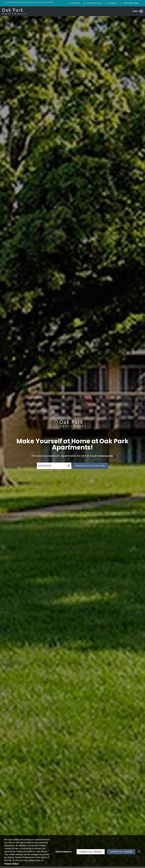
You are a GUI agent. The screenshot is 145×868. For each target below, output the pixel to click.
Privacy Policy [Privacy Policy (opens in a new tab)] (36, 864)
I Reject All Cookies (89, 852)
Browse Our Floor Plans (90, 468)
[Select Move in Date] (51, 468)
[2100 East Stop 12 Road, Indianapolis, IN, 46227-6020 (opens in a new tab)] (30, 3)
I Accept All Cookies (120, 852)
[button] (74, 3)
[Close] (139, 852)
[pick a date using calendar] (69, 468)
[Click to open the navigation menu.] (138, 12)
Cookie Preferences (62, 852)
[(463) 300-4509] (130, 3)
